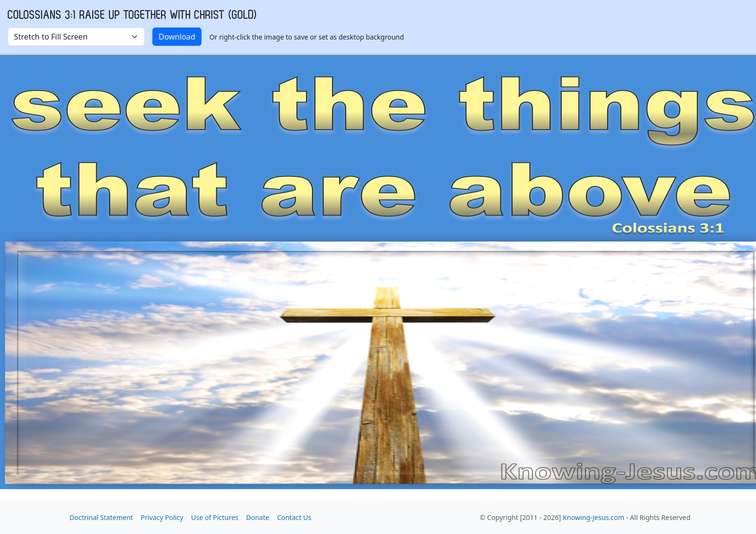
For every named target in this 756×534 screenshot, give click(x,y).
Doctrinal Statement (101, 517)
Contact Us (294, 517)
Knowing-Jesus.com (594, 517)
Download (177, 37)
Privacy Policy (162, 517)
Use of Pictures (215, 517)
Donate (257, 517)
